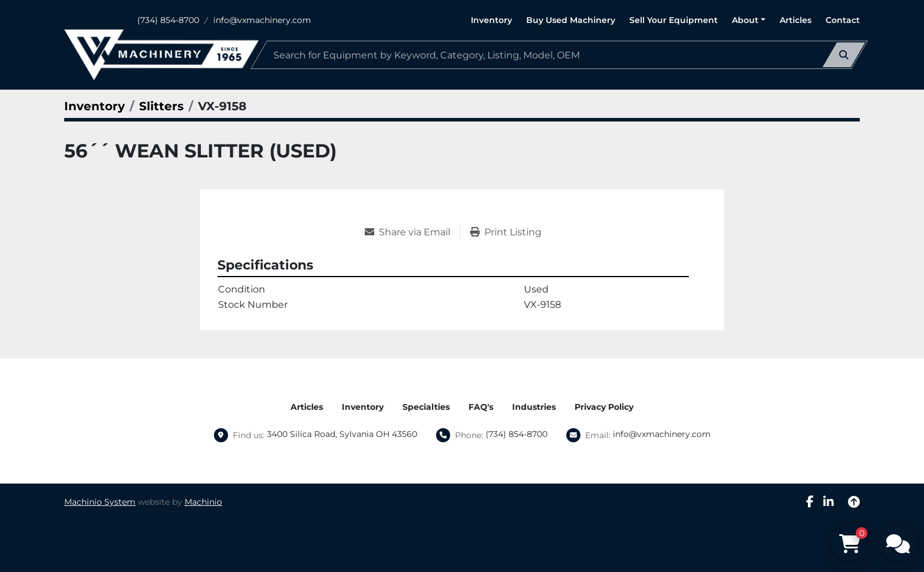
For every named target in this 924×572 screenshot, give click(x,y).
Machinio (203, 502)
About (745, 20)
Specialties (426, 407)
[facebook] (810, 502)
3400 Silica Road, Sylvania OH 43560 (342, 434)
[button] (749, 20)
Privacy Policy (604, 407)
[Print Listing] (506, 232)
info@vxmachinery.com (262, 20)
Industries (534, 407)
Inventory (491, 20)
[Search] (559, 55)
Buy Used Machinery (571, 20)
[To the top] (854, 502)
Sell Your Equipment (674, 20)
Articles (796, 20)
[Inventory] (95, 106)
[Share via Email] (412, 232)
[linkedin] (829, 502)
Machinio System (100, 502)
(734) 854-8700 (168, 20)
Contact (843, 20)
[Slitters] (161, 106)
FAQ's (481, 407)
